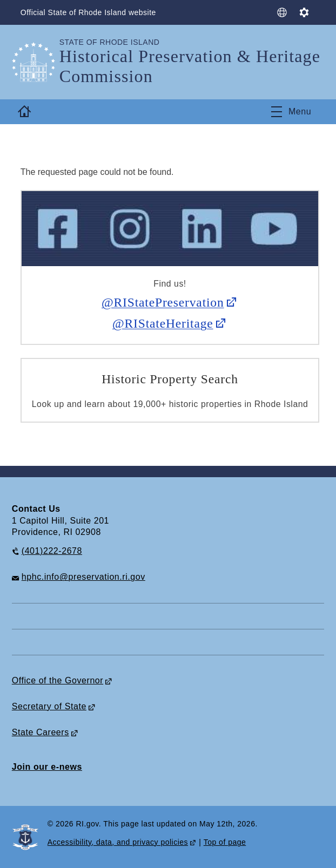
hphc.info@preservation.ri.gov (83, 577)
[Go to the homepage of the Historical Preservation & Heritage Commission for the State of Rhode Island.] (36, 62)
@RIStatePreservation (163, 302)
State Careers (41, 732)
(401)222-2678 (52, 551)
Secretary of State (49, 706)
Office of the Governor (58, 680)
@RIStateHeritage (163, 323)
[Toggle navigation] (291, 112)
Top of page (225, 842)
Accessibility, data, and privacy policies (118, 842)
